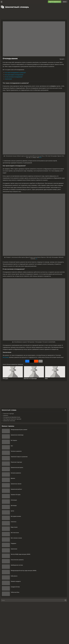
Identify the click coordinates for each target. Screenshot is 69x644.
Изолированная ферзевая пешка (12, 417)
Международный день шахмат (19, 430)
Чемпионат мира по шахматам (19, 457)
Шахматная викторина (17, 467)
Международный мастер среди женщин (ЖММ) (24, 571)
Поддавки (13, 543)
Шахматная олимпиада (17, 435)
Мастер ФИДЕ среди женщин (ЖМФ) (21, 554)
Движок (13, 478)
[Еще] (41, 361)
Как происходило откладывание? (14, 75)
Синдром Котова (15, 587)
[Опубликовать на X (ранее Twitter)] (32, 361)
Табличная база (15, 592)
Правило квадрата (16, 581)
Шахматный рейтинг (16, 489)
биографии (6, 357)
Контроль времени (16, 473)
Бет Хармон (14, 440)
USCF (40, 157)
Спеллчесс (14, 522)
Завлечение (14, 549)
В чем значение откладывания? (14, 77)
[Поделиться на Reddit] (36, 361)
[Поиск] (34, 600)
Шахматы (6, 415)
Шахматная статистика (9, 421)
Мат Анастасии (15, 533)
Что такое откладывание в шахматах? (15, 73)
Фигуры (5, 378)
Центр (12, 511)
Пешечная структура (9, 414)
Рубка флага (14, 576)
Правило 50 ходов (16, 495)
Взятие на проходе (30, 378)
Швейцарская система (17, 565)
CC (36, 259)
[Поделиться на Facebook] (27, 361)
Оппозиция (14, 500)
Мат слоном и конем (16, 538)
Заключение (8, 79)
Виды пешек (14, 527)
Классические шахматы (17, 560)
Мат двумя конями (16, 516)
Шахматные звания (16, 484)
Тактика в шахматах (16, 451)
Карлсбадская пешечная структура (12, 419)
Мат (46, 378)
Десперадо (14, 505)
